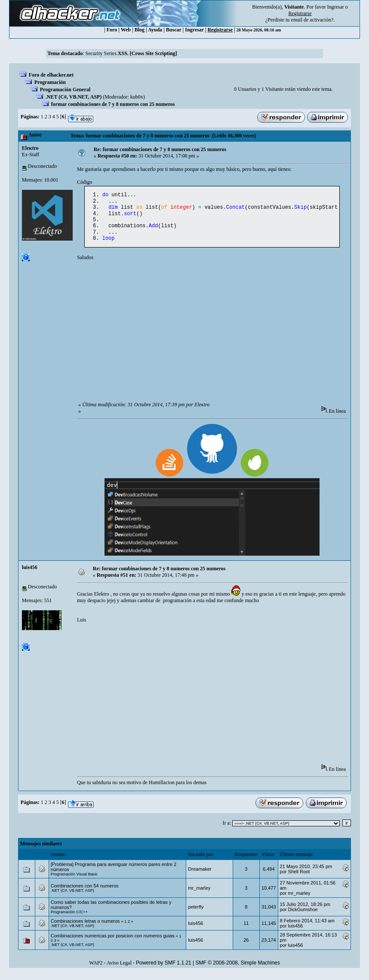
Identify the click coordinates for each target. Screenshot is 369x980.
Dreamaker (200, 876)
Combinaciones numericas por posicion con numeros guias (113, 943)
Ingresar (335, 7)
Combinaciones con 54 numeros (85, 893)
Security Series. (131, 53)
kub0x (137, 97)
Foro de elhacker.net (51, 75)
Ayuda (155, 30)
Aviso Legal (119, 970)
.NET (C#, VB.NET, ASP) (74, 97)
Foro (112, 30)
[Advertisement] (223, 341)
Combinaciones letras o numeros (85, 928)
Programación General (65, 90)
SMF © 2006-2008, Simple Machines (238, 970)
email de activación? (312, 20)
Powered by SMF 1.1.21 (164, 970)
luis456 (30, 574)
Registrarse (220, 30)
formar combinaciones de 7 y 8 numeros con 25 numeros (113, 104)
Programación (50, 82)
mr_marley (199, 895)
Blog (140, 30)
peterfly (196, 914)
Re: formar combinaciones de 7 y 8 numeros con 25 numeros (160, 149)
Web (126, 30)
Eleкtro (30, 148)
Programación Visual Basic (74, 881)
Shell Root (299, 878)
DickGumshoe (303, 916)
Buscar (174, 30)
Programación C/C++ (69, 919)
